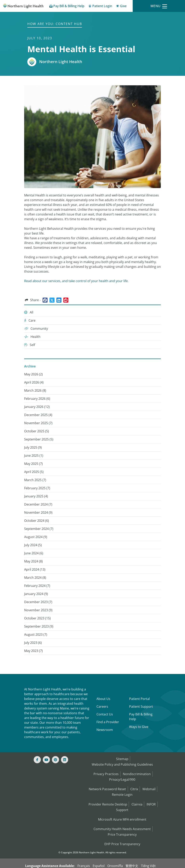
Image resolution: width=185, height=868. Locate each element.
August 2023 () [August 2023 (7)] (36, 634)
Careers (102, 707)
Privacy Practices (105, 772)
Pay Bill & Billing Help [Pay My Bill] (141, 717)
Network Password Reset (107, 785)
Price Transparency (122, 826)
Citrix (134, 785)
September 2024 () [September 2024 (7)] (39, 529)
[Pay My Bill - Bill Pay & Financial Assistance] (67, 7)
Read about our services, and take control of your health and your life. (76, 281)
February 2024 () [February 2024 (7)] (37, 586)
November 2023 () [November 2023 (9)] (38, 610)
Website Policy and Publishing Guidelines (122, 763)
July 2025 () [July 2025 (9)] (33, 447)
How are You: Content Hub (55, 24)
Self (30, 345)
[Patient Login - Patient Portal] (100, 7)
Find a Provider (108, 722)
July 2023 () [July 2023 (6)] (33, 643)
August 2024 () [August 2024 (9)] (36, 537)
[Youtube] (46, 760)
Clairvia (137, 799)
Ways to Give (139, 727)
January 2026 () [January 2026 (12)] (37, 407)
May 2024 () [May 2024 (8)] (33, 561)
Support (122, 804)
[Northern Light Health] (23, 6)
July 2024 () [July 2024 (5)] (33, 545)
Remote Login (122, 790)
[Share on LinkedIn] (59, 300)
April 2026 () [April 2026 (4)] (34, 382)
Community (36, 329)
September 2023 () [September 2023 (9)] (39, 626)
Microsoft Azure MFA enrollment (122, 812)
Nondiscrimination (137, 772)
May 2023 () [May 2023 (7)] (33, 651)
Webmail (150, 785)
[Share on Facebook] (45, 300)
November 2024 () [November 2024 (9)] (38, 512)
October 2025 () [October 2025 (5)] (37, 431)
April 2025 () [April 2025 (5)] (34, 472)
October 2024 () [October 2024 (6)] (37, 521)
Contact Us (105, 714)
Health (32, 337)
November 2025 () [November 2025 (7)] (38, 423)
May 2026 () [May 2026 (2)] (33, 374)
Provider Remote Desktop (107, 799)
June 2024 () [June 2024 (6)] (34, 553)
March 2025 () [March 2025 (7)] (35, 480)
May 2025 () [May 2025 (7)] (33, 464)
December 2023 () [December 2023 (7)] (38, 602)
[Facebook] (37, 760)
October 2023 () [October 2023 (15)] (37, 618)
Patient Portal (139, 699)
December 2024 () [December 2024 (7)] (38, 504)
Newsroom (105, 730)
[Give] (121, 7)
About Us (103, 699)
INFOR (152, 799)
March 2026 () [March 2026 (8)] (35, 390)
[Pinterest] (55, 760)
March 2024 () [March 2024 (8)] (35, 578)
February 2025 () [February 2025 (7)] (37, 488)
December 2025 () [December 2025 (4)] (38, 415)
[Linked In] (65, 760)
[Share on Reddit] (66, 300)
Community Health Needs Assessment (122, 821)
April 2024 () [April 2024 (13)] (35, 569)
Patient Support (141, 707)
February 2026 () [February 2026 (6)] (37, 399)
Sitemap (122, 758)
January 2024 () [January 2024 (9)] (36, 594)
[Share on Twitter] (52, 300)
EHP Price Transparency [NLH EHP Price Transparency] (122, 835)
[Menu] (159, 6)
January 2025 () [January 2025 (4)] (36, 496)
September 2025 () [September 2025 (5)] (39, 439)
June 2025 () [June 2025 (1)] (34, 456)
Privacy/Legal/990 (122, 777)
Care (30, 320)
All (29, 312)
